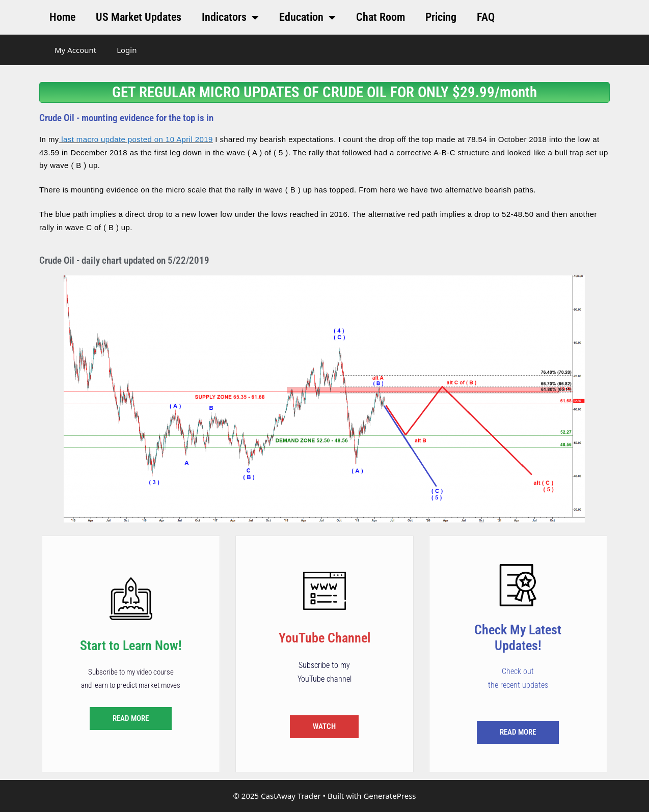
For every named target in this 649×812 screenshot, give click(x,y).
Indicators (230, 17)
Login (127, 50)
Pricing (441, 17)
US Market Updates (139, 17)
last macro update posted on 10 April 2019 (136, 139)
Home (62, 17)
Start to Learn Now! (131, 646)
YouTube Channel (324, 638)
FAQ (486, 17)
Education (307, 17)
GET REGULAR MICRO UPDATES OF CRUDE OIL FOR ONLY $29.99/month (324, 92)
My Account (75, 50)
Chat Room (381, 17)
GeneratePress (389, 796)
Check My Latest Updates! (518, 638)
